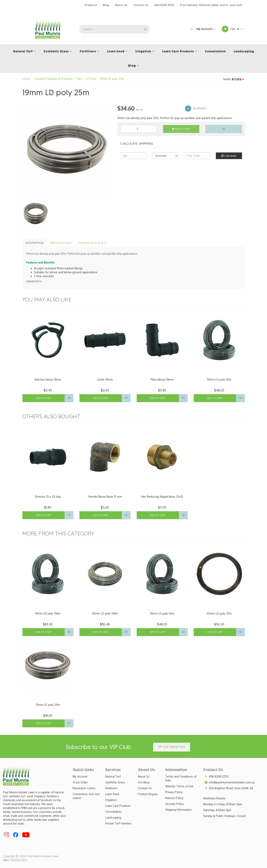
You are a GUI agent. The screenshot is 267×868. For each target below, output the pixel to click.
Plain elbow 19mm (162, 379)
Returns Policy (174, 798)
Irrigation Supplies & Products (54, 79)
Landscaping (113, 817)
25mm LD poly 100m (105, 613)
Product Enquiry (148, 794)
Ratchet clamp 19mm (48, 379)
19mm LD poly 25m (112, 79)
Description (34, 243)
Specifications (61, 243)
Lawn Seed (112, 794)
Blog (106, 5)
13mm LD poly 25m (48, 705)
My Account (202, 29)
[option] (67, 149)
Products (91, 5)
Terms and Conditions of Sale (181, 778)
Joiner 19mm (105, 379)
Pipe (79, 79)
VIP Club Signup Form (172, 747)
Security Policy (175, 804)
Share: (234, 79)
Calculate (229, 156)
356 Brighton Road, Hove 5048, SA (228, 788)
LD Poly (91, 79)
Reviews (92, 243)
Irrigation (111, 800)
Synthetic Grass (115, 782)
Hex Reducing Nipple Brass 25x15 (162, 497)
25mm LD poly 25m (219, 613)
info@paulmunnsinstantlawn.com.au (229, 782)
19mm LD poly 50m (219, 379)
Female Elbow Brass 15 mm (105, 497)
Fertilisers (111, 788)
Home (26, 79)
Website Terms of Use (179, 786)
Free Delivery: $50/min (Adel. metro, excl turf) (211, 5)
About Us (121, 5)
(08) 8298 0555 (164, 5)
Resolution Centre (84, 788)
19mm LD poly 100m (48, 613)
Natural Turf (113, 776)
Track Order (80, 782)
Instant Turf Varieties (118, 823)
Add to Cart (181, 129)
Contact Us (141, 5)
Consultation (113, 812)
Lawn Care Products (118, 806)
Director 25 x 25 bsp (48, 497)
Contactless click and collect (86, 796)
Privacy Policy (174, 792)
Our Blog (144, 782)
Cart (232, 29)
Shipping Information (178, 810)
